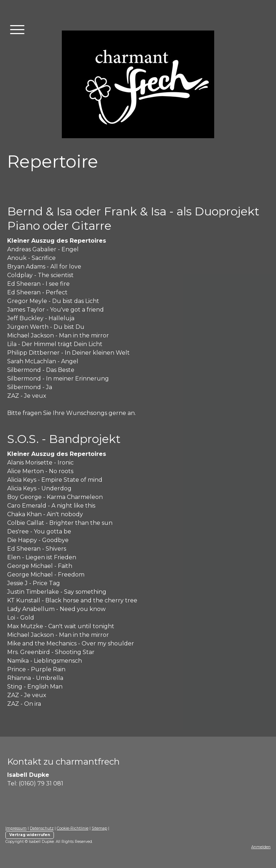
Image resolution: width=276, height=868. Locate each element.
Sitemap (99, 828)
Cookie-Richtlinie (73, 828)
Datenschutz (42, 828)
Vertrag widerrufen (30, 835)
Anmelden (261, 847)
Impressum (16, 828)
